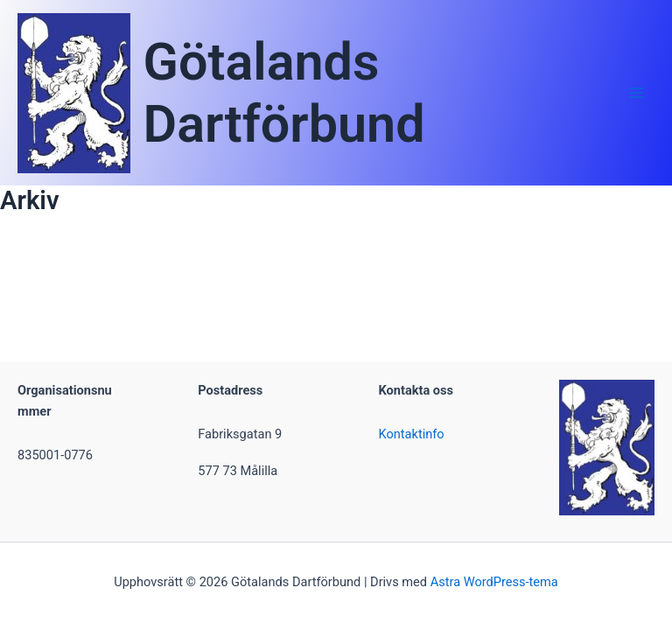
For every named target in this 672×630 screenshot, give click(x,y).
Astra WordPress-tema (494, 582)
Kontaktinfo (412, 434)
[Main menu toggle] (636, 93)
